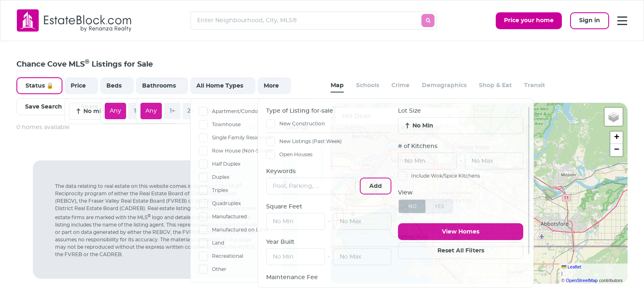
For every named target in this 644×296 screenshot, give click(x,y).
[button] (614, 117)
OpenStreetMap (582, 280)
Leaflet (571, 267)
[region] (169, 218)
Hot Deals (356, 116)
